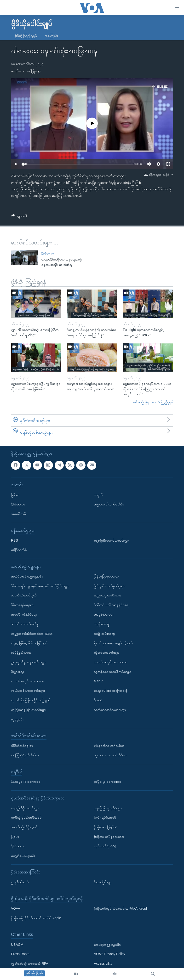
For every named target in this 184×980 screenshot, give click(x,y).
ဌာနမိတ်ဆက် (20, 882)
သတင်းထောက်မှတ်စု (25, 624)
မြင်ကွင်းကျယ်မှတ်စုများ (110, 586)
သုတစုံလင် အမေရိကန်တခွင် (112, 671)
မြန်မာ (15, 495)
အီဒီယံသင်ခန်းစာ (22, 746)
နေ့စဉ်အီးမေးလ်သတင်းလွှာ (111, 540)
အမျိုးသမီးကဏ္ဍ (104, 633)
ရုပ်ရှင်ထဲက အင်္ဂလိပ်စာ (109, 746)
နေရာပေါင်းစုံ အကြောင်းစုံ (111, 691)
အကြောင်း (51, 36)
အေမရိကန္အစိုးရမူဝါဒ (107, 944)
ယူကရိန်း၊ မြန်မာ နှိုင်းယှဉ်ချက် (31, 700)
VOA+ (16, 908)
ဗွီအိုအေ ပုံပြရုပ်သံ (106, 827)
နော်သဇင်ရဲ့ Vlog (105, 846)
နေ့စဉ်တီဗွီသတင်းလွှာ (25, 808)
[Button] (19, 217)
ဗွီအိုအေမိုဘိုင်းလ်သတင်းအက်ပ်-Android (120, 908)
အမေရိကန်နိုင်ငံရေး (24, 614)
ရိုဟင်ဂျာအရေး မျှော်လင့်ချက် (113, 643)
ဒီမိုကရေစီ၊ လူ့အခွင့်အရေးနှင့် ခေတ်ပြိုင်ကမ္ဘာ (40, 586)
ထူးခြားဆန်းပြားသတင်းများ (29, 709)
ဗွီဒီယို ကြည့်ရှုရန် (26, 36)
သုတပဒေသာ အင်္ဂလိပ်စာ (110, 755)
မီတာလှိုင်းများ (103, 882)
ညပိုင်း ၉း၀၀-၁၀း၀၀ (108, 782)
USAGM (17, 944)
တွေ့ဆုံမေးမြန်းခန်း (23, 855)
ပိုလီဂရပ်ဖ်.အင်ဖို (105, 817)
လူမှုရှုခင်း (17, 719)
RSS (14, 540)
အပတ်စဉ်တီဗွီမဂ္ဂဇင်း (25, 827)
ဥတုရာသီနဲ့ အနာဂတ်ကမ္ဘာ (28, 662)
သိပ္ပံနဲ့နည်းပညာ (21, 652)
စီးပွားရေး (17, 671)
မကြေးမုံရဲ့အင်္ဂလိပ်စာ (25, 755)
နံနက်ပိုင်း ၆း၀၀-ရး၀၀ (26, 782)
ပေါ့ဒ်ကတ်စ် (19, 550)
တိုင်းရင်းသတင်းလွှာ (107, 652)
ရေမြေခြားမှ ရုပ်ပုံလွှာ (108, 808)
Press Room (20, 954)
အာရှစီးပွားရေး (104, 614)
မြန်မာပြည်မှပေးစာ (106, 576)
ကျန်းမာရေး (102, 624)
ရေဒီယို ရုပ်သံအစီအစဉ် (26, 817)
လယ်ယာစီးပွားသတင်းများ (28, 691)
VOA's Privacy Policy (109, 954)
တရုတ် (98, 495)
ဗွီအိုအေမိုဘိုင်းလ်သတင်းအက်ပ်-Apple (36, 918)
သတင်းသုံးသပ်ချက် (24, 595)
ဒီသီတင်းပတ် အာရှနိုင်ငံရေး (112, 605)
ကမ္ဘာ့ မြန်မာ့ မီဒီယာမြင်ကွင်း (30, 643)
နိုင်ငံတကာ (48, 253)
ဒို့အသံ (98, 700)
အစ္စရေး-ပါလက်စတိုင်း (109, 504)
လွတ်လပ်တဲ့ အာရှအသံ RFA (30, 963)
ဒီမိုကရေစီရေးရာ (22, 605)
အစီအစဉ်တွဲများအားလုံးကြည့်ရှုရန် (153, 402)
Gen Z (99, 681)
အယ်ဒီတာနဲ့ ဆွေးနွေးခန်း (27, 576)
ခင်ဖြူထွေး (34, 71)
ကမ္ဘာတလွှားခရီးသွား (107, 595)
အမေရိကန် (18, 514)
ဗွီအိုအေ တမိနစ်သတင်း (109, 837)
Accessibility (103, 963)
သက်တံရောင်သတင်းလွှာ (110, 709)
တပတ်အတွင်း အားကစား (27, 681)
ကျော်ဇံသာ (18, 71)
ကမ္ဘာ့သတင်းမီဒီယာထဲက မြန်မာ (32, 633)
